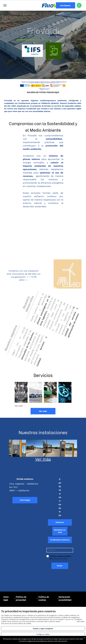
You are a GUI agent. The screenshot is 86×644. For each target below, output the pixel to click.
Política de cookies (44, 598)
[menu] (5, 5)
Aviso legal (6, 598)
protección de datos (60, 559)
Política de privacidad (21, 598)
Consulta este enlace (69, 621)
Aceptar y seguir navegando (43, 629)
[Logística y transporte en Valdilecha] (34, 448)
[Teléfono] (60, 550)
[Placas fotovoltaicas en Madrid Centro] (52, 448)
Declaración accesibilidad (65, 598)
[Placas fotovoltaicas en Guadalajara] (69, 448)
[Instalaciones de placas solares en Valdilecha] (17, 448)
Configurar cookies (43, 634)
